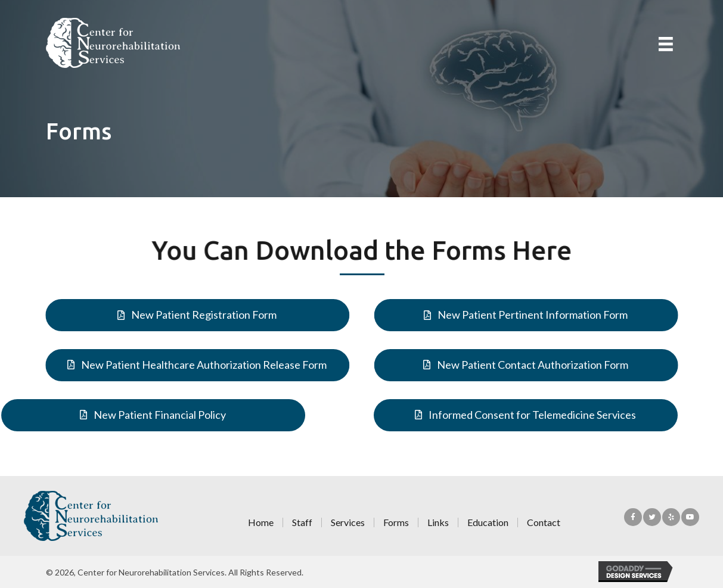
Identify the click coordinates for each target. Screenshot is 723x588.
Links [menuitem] (438, 522)
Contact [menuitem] (544, 522)
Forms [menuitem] (396, 522)
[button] (194, 315)
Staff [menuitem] (302, 522)
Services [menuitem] (348, 522)
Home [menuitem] (261, 522)
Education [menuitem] (488, 522)
